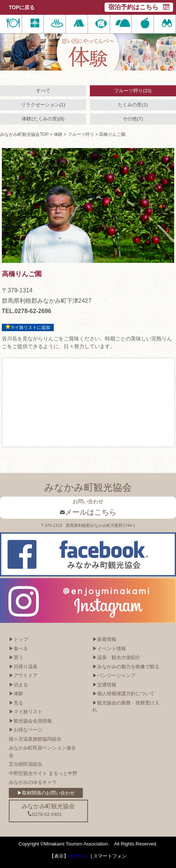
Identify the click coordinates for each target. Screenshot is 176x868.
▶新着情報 (104, 639)
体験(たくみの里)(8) (43, 119)
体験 (58, 134)
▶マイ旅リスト (26, 712)
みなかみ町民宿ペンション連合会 (42, 752)
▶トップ (18, 639)
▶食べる (18, 649)
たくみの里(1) (133, 105)
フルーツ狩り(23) (133, 91)
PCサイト (79, 856)
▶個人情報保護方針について (124, 694)
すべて (43, 91)
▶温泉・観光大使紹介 (116, 657)
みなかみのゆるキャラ (33, 782)
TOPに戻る (22, 7)
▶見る (16, 703)
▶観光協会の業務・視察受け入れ (126, 706)
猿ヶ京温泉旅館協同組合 (35, 739)
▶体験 (16, 694)
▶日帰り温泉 (23, 667)
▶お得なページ (26, 730)
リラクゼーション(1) (43, 105)
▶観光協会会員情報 (30, 721)
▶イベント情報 (109, 649)
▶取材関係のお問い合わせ (46, 793)
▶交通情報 (104, 685)
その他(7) (133, 119)
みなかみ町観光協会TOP (24, 134)
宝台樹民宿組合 (26, 764)
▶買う (16, 657)
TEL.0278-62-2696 (27, 311)
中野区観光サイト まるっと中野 (43, 773)
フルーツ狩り (81, 134)
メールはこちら (88, 512)
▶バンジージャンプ (114, 675)
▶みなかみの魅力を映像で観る (126, 667)
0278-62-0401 (45, 814)
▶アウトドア (23, 675)
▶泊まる (18, 685)
